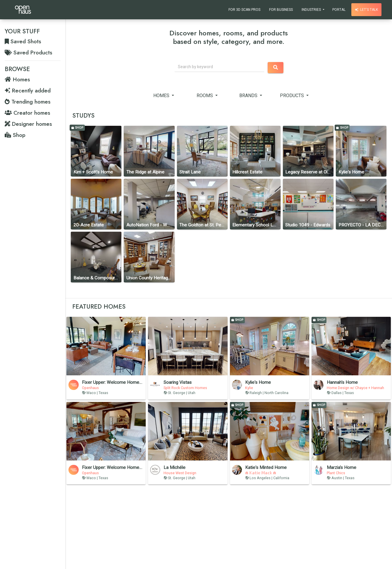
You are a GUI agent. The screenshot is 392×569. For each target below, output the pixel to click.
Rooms (205, 96)
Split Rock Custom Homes (185, 388)
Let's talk (366, 10)
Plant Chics (336, 473)
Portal (339, 10)
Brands (249, 96)
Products (293, 96)
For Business (281, 10)
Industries (312, 10)
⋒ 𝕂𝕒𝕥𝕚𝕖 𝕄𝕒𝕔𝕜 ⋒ (261, 473)
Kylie (249, 388)
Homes (162, 96)
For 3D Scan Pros (244, 10)
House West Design (180, 473)
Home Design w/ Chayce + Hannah (355, 388)
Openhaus (90, 388)
